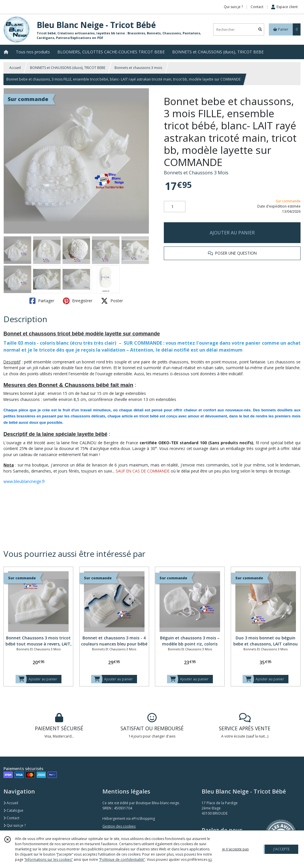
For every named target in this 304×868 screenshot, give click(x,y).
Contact (257, 7)
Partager (42, 301)
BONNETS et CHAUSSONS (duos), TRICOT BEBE (68, 68)
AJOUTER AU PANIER (232, 233)
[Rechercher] (260, 30)
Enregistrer (78, 301)
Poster (112, 301)
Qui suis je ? (15, 825)
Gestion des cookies (119, 826)
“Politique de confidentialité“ (122, 859)
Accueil (15, 68)
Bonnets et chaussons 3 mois (138, 68)
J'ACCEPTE (282, 849)
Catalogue (13, 810)
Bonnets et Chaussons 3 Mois (196, 173)
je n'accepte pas (235, 849)
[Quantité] (175, 207)
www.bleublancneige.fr (24, 481)
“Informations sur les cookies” (48, 859)
